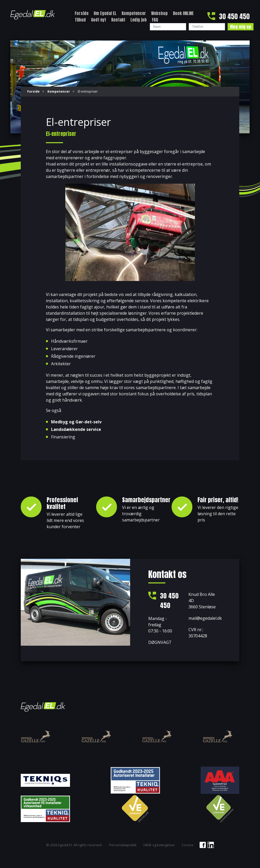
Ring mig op (241, 27)
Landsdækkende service (76, 429)
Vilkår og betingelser (159, 846)
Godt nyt (99, 20)
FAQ (155, 20)
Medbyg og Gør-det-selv (76, 422)
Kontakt (118, 20)
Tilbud (80, 20)
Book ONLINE (183, 13)
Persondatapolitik (123, 846)
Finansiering (63, 437)
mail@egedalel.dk (205, 618)
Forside (82, 13)
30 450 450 (234, 16)
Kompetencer (134, 13)
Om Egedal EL (105, 13)
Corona (187, 846)
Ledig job (139, 20)
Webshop (159, 13)
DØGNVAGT (160, 643)
